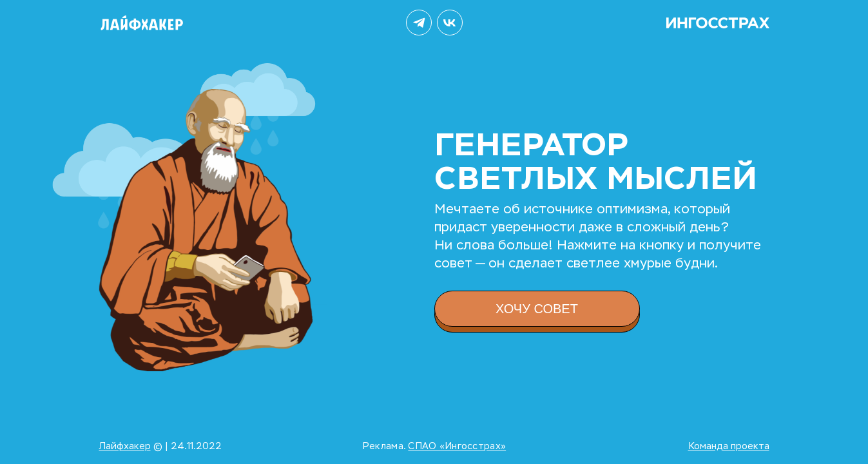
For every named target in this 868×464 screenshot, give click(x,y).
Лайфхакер (125, 446)
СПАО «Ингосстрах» (457, 446)
